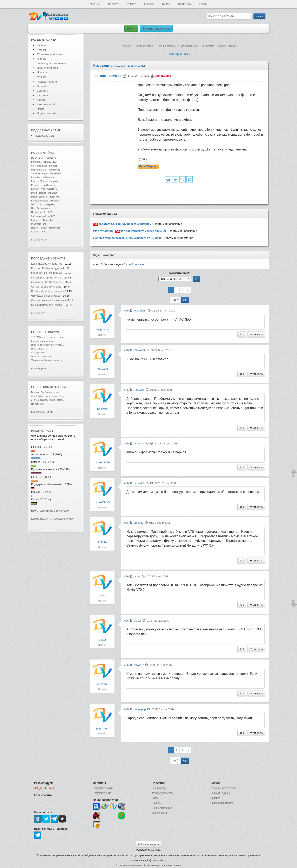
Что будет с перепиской (46, 296)
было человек (134, 264)
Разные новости (47, 82)
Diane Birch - (38, 158)
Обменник (184, 4)
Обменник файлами (49, 54)
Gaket (102, 640)
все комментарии (42, 412)
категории (175, 54)
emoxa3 (102, 542)
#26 (126, 311)
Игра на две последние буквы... (48, 345)
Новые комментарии (48, 387)
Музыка (42, 77)
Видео (166, 4)
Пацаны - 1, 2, (39, 212)
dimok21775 (102, 462)
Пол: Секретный (40, 208)
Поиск (41, 109)
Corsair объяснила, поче (46, 287)
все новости (39, 313)
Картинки (43, 95)
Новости (114, 4)
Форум (203, 4)
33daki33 (102, 369)
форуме (54, 332)
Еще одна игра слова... (43, 341)
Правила (215, 798)
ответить (256, 334)
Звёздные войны (40, 216)
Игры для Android (48, 68)
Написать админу (220, 793)
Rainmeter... (37, 185)
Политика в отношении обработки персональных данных (148, 865)
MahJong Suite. (39, 170)
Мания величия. (40, 197)
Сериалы (43, 91)
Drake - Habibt (38, 193)
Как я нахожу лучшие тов (47, 264)
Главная (95, 4)
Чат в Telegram (148, 167)
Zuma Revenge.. (40, 173)
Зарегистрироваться (156, 28)
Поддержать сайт (46, 130)
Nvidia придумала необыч (47, 305)
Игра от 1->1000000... (42, 356)
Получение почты (103, 788)
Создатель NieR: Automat (47, 282)
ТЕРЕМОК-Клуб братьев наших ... (49, 337)
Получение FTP (102, 793)
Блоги (155, 798)
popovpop (102, 728)
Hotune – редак (39, 228)
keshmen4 (102, 330)
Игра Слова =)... (40, 349)
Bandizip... (37, 162)
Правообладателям (222, 803)
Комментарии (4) (42, 519)
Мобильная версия (148, 844)
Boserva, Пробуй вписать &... (46, 392)
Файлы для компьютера (52, 63)
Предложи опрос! (64, 519)
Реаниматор (159, 788)
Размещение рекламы (223, 788)
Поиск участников (162, 808)
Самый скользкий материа (48, 300)
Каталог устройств (162, 793)
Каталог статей (46, 104)
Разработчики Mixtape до (47, 273)
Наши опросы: (43, 431)
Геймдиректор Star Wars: (47, 278)
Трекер (132, 4)
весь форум (38, 368)
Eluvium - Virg (38, 189)
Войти (131, 28)
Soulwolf (102, 409)
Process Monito (39, 181)
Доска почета (159, 813)
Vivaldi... (35, 232)
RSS (187, 54)
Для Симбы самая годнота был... (49, 396)
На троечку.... (38, 404)
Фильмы (42, 86)
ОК (185, 300)
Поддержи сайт (46, 113)
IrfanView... (37, 177)
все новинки (39, 240)
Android (149, 4)
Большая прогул (40, 201)
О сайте (156, 803)
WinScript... (37, 204)
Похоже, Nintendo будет (46, 268)
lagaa (102, 595)
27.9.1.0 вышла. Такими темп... (48, 400)
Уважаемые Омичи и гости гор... (48, 360)
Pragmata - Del (39, 224)
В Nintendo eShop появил (47, 291)
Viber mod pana (39, 166)
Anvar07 (102, 684)
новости (58, 258)
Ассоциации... (38, 353)
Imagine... (36, 220)
